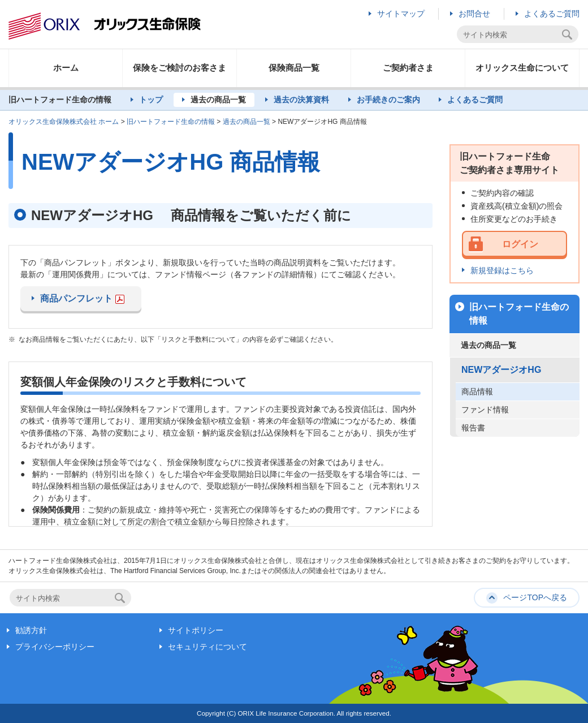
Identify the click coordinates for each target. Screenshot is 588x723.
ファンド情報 (485, 410)
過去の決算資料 (301, 100)
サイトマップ (401, 14)
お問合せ (474, 14)
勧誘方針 (31, 630)
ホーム (66, 68)
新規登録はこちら (502, 270)
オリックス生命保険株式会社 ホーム (64, 122)
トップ (151, 100)
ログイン (520, 244)
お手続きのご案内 (388, 100)
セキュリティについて (207, 647)
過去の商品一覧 (218, 100)
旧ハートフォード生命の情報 (171, 122)
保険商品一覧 (294, 68)
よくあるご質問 (552, 14)
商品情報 (477, 391)
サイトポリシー (196, 630)
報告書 (473, 428)
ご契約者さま (408, 68)
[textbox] (511, 35)
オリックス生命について (522, 68)
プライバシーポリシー (55, 647)
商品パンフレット (82, 299)
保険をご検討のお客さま (180, 68)
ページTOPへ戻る (535, 597)
